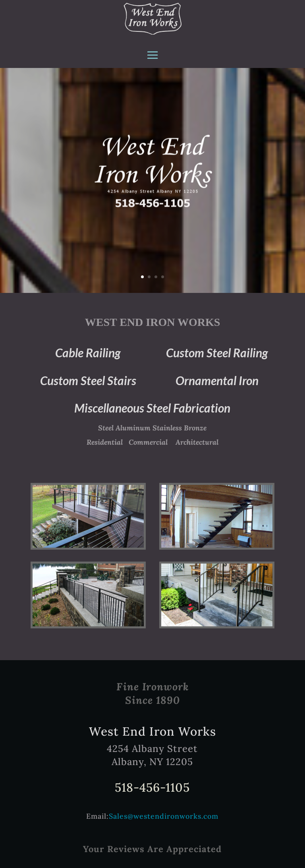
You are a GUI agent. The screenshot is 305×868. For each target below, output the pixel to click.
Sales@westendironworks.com (164, 816)
